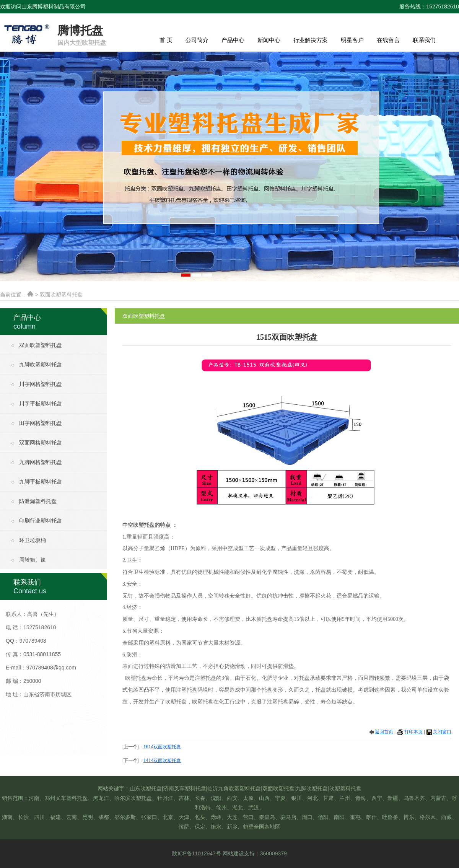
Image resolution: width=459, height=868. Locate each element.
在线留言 (388, 40)
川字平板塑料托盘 (41, 404)
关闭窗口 (442, 732)
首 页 (166, 40)
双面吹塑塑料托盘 (41, 345)
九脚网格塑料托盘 (41, 462)
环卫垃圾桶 (33, 540)
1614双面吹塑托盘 (162, 747)
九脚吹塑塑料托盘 (41, 365)
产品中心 (233, 40)
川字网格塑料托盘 (41, 384)
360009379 (273, 853)
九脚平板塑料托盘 (41, 482)
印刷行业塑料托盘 (41, 521)
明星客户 (352, 40)
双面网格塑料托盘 (41, 443)
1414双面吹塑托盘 (162, 761)
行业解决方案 (311, 40)
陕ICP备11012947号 (197, 853)
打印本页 (413, 732)
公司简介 (197, 40)
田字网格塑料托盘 (41, 423)
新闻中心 (269, 40)
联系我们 (424, 40)
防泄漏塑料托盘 (38, 501)
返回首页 (384, 732)
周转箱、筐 (33, 560)
